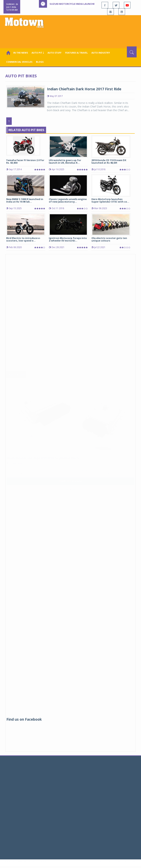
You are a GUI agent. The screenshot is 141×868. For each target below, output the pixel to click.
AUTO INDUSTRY (101, 53)
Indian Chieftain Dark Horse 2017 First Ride (84, 89)
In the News (21, 53)
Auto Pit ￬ (38, 53)
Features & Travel (76, 53)
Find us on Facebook (24, 719)
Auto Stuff (55, 53)
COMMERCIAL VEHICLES (19, 62)
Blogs (40, 62)
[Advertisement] (71, 36)
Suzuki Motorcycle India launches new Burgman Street (87, 4)
